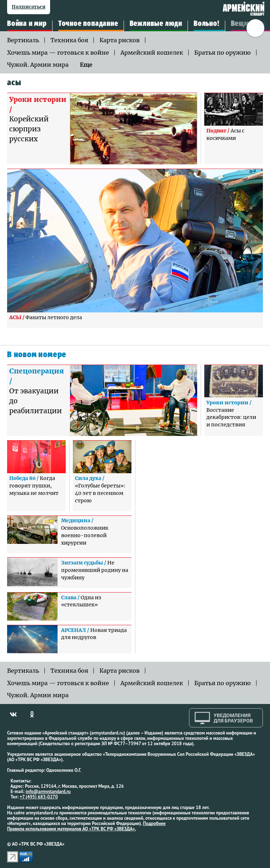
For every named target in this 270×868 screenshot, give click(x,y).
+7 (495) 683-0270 (39, 797)
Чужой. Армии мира (38, 65)
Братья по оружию (223, 53)
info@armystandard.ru (48, 791)
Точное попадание (88, 24)
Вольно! (207, 24)
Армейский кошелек (152, 53)
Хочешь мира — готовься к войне (58, 53)
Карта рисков (120, 40)
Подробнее (154, 823)
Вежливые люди (156, 24)
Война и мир (27, 24)
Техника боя (69, 40)
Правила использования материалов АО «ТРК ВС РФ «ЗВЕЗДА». (72, 829)
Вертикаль (23, 40)
